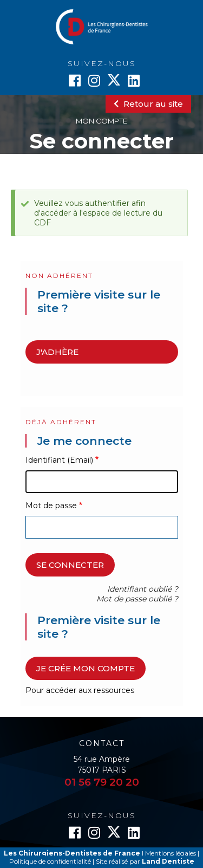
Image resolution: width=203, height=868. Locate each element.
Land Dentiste (168, 861)
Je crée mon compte (86, 668)
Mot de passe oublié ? (137, 599)
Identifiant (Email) (59, 460)
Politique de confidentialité (50, 861)
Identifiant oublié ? (143, 589)
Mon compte (101, 121)
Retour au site (148, 104)
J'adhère (57, 352)
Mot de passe (51, 506)
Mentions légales (171, 853)
